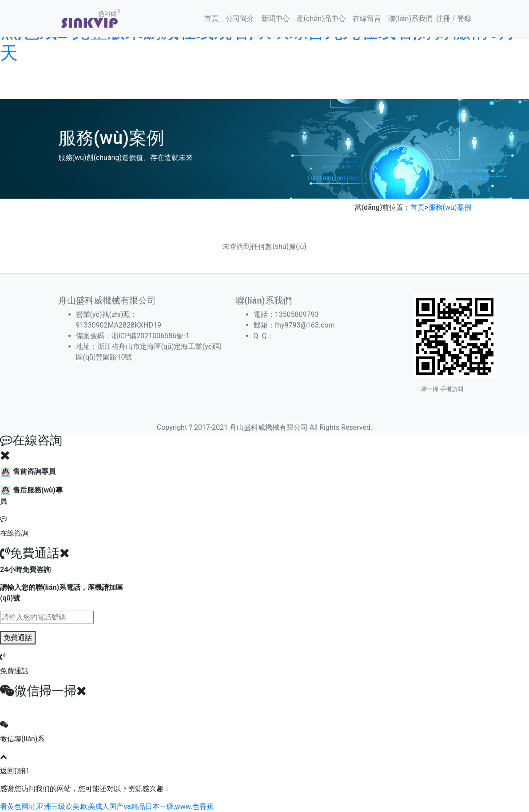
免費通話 (18, 638)
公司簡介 (240, 18)
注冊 (443, 18)
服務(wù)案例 (450, 207)
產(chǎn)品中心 (321, 18)
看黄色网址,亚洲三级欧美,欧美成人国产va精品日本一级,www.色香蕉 (107, 806)
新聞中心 (275, 18)
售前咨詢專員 (28, 471)
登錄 (464, 18)
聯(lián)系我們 (410, 18)
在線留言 (367, 18)
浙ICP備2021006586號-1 (151, 336)
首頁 (211, 18)
